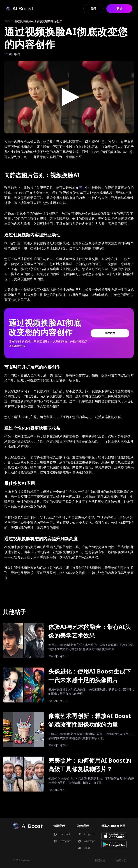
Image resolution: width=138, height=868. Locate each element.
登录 (93, 9)
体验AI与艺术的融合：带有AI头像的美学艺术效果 (89, 631)
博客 (7, 21)
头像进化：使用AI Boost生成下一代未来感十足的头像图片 (90, 676)
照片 (82, 188)
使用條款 (121, 860)
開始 (119, 9)
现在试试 (110, 333)
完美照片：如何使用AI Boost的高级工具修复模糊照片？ (90, 765)
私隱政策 (100, 860)
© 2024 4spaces (21, 860)
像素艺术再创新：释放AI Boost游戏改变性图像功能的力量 (90, 720)
